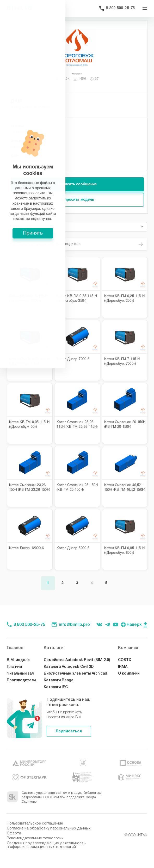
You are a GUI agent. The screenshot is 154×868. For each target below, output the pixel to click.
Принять (77, 467)
